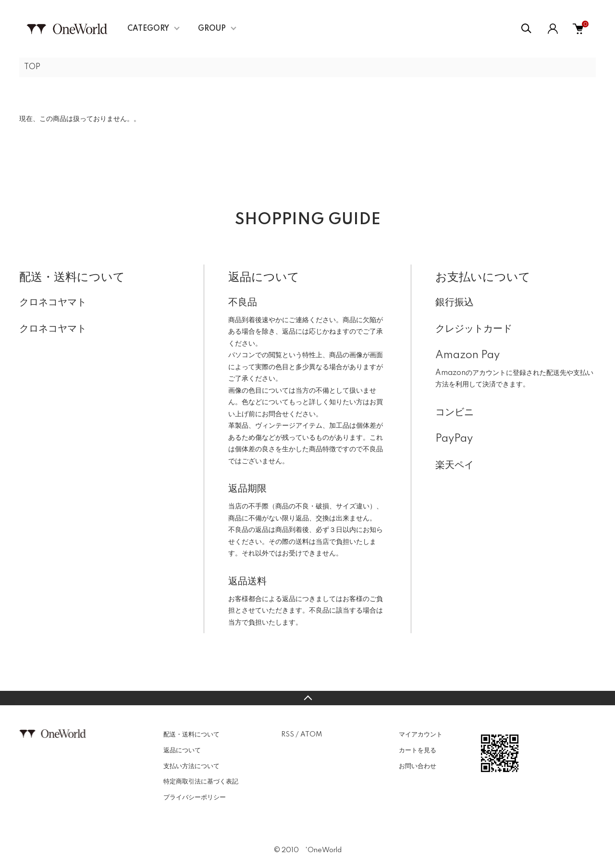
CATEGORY (148, 29)
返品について (182, 750)
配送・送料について (191, 735)
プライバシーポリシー (195, 797)
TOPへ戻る (307, 698)
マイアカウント (421, 735)
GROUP (212, 29)
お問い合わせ (418, 766)
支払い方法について (191, 766)
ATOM (311, 735)
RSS (288, 735)
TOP (32, 67)
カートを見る (418, 750)
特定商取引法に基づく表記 (201, 782)
